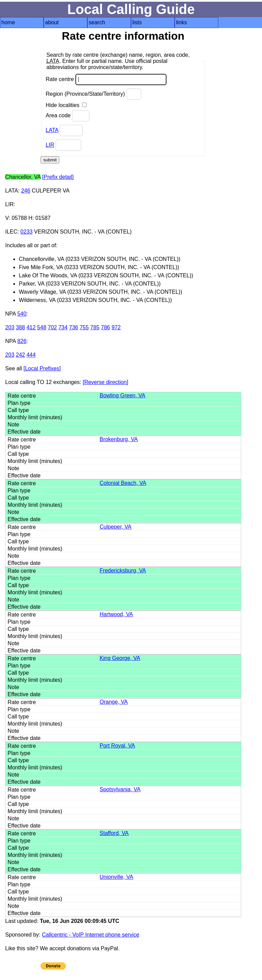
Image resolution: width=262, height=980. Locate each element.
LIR (50, 145)
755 (84, 327)
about (52, 22)
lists (137, 22)
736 (74, 327)
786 (106, 327)
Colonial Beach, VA (123, 483)
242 (21, 355)
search (97, 22)
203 (10, 327)
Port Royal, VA (117, 746)
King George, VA (120, 658)
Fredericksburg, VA (123, 571)
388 (21, 327)
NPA (10, 314)
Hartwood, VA (116, 614)
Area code (68, 116)
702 (52, 327)
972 (116, 327)
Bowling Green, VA (122, 395)
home (8, 22)
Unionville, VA (116, 877)
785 (95, 327)
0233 (27, 232)
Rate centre (106, 80)
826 (22, 341)
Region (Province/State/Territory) (93, 94)
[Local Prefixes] (42, 368)
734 (63, 327)
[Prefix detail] (58, 177)
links (181, 22)
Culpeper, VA (115, 527)
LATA (52, 130)
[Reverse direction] (105, 382)
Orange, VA (114, 702)
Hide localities (66, 105)
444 (31, 355)
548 (42, 327)
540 (22, 314)
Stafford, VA (114, 833)
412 (31, 327)
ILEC (11, 232)
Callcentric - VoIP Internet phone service (91, 935)
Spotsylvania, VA (120, 789)
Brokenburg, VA (119, 439)
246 (26, 191)
